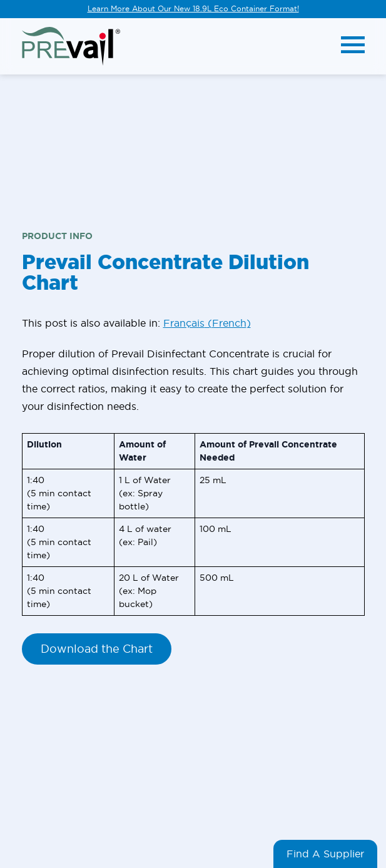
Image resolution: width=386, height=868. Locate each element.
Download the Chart (97, 649)
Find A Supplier (325, 854)
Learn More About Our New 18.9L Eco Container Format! (193, 8)
